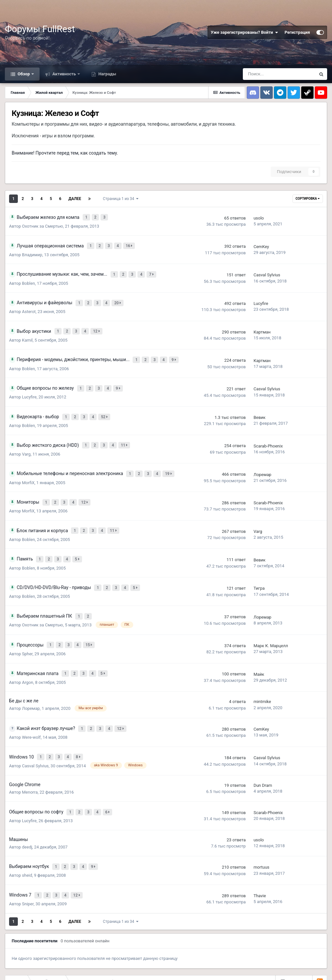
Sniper (28, 871)
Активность (64, 74)
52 (106, 406)
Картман (262, 326)
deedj (27, 818)
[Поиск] (279, 74)
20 (119, 298)
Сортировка (308, 199)
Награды (107, 74)
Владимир (32, 252)
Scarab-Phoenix (268, 434)
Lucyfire (261, 299)
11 (125, 433)
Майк (259, 652)
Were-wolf (31, 713)
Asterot (29, 306)
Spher (27, 632)
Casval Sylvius (267, 272)
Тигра (259, 570)
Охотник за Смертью (43, 225)
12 (98, 325)
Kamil (27, 333)
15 (90, 624)
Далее (75, 199)
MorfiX (28, 469)
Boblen (29, 279)
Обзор (24, 74)
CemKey (261, 244)
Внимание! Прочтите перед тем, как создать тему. (65, 153)
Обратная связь (37, 967)
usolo (259, 217)
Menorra (30, 766)
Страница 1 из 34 (120, 199)
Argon (28, 659)
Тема (11, 967)
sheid (27, 845)
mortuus (261, 838)
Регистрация (297, 32)
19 (170, 460)
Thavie (260, 864)
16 (130, 244)
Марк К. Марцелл (271, 625)
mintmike (262, 678)
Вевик (260, 407)
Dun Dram (263, 759)
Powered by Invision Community (299, 970)
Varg (26, 442)
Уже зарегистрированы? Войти (244, 32)
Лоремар (262, 461)
